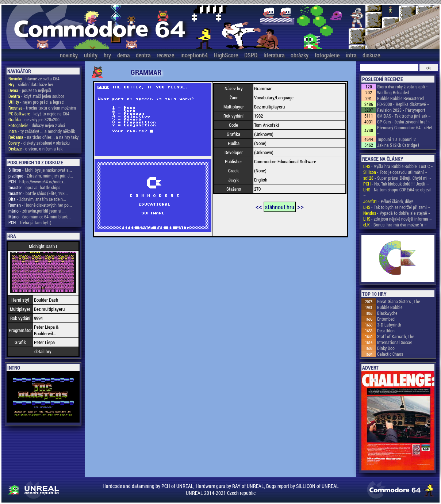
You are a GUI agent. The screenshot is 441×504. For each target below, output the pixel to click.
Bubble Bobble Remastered (400, 98)
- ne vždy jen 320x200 (34, 119)
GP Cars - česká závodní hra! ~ (404, 122)
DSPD (251, 55)
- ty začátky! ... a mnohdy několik (42, 131)
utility (91, 55)
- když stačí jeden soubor (36, 96)
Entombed (386, 319)
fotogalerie (327, 55)
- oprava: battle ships (34, 187)
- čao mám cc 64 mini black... (40, 217)
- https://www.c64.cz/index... (37, 182)
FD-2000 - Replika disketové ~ (403, 104)
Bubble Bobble (390, 307)
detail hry (43, 351)
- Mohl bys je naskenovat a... (40, 170)
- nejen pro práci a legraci (37, 102)
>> (300, 206)
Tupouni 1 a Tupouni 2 (396, 139)
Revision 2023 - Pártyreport (401, 110)
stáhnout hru (280, 207)
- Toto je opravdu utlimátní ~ (395, 172)
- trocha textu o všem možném (42, 108)
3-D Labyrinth (389, 325)
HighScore (226, 55)
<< (259, 206)
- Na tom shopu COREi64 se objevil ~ (397, 192)
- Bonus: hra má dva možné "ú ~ (395, 225)
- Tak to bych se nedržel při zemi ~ (397, 207)
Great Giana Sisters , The (398, 301)
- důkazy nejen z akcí (37, 125)
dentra (143, 55)
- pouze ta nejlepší (30, 90)
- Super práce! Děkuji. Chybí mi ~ (397, 178)
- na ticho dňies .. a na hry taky (43, 137)
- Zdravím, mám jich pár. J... (41, 176)
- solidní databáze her (31, 84)
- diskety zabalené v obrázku (39, 143)
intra (351, 55)
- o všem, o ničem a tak (35, 149)
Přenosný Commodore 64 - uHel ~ (404, 130)
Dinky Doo (386, 348)
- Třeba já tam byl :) (30, 222)
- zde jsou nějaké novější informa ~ (398, 219)
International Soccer (395, 342)
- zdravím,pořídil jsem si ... (37, 211)
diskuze (371, 55)
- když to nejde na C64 (39, 114)
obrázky (300, 55)
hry (107, 55)
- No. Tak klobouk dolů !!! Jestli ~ (396, 184)
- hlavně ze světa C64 (34, 79)
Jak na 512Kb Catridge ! (398, 145)
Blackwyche (387, 313)
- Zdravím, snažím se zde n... (37, 199)
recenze (165, 55)
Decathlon (386, 331)
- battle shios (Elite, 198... (38, 193)
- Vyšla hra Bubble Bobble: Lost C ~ (398, 166)
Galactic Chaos (390, 354)
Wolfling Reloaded (393, 92)
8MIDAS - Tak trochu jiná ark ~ (404, 116)
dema (123, 55)
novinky (69, 55)
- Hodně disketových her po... (40, 205)
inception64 (194, 55)
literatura (274, 55)
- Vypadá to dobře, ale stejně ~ (397, 213)
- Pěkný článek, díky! (388, 201)
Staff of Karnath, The (396, 336)
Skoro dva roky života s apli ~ (403, 87)
